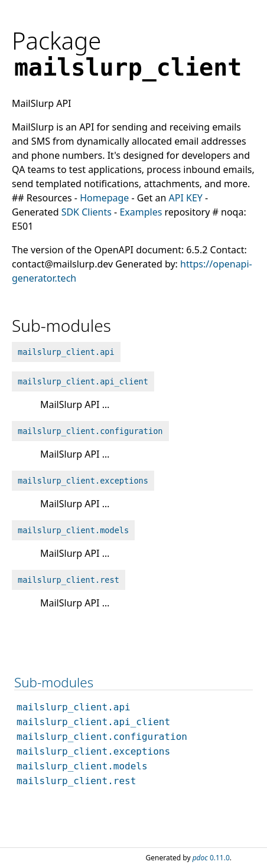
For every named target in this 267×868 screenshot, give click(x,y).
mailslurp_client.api (66, 352)
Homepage (104, 198)
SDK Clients (87, 212)
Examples (141, 212)
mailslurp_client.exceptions (83, 481)
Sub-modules (54, 682)
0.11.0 (211, 858)
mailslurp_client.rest (69, 580)
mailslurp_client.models (73, 530)
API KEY (185, 198)
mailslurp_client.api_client (83, 381)
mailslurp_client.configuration (90, 431)
